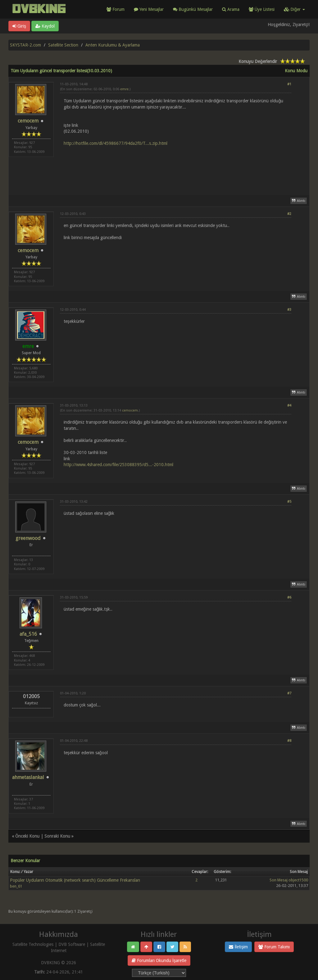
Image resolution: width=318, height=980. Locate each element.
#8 (289, 741)
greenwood (28, 538)
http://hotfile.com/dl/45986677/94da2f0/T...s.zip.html (116, 143)
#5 (289, 502)
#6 (289, 597)
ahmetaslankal (28, 777)
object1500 (298, 880)
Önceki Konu (27, 836)
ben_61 (16, 886)
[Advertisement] (176, 167)
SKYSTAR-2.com (25, 45)
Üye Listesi (262, 9)
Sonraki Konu (57, 836)
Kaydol (45, 26)
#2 (289, 214)
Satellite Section (63, 45)
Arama (231, 9)
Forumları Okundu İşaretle (159, 960)
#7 (289, 693)
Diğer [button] (294, 9)
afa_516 (28, 634)
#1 (289, 84)
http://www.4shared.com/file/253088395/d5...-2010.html (118, 465)
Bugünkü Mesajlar (193, 9)
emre (124, 89)
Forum (116, 9)
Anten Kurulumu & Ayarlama (113, 45)
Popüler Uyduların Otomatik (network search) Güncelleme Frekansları (75, 880)
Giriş (19, 26)
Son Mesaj (279, 880)
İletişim (238, 947)
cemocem (28, 121)
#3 (289, 310)
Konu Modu (296, 71)
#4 (289, 405)
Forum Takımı (274, 947)
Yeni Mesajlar (149, 9)
